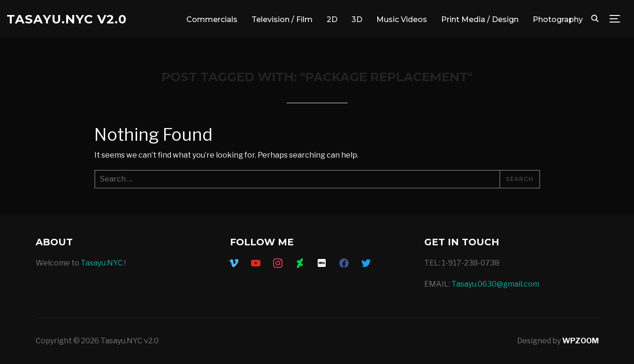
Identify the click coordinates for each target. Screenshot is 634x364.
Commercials (212, 19)
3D (357, 19)
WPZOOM (581, 341)
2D (332, 19)
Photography (558, 19)
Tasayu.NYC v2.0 (67, 19)
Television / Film (282, 19)
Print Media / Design (480, 19)
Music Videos (402, 19)
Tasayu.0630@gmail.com (495, 284)
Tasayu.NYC (102, 263)
